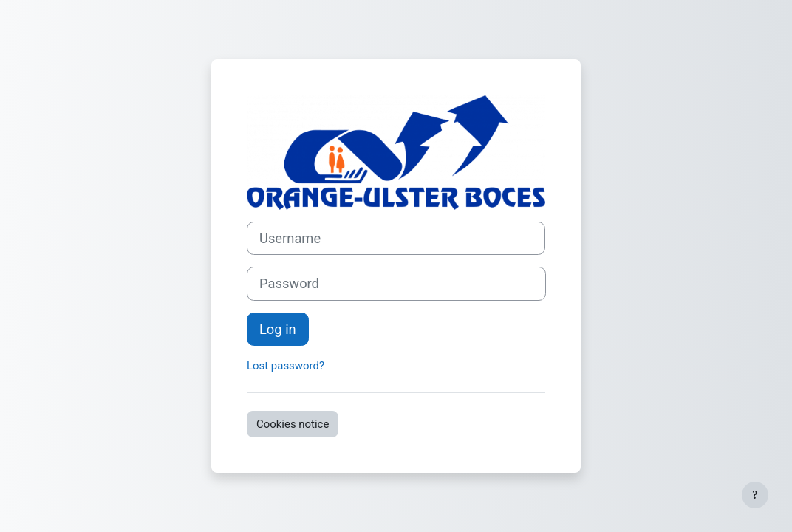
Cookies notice (293, 424)
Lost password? (286, 366)
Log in (278, 329)
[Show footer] (755, 495)
